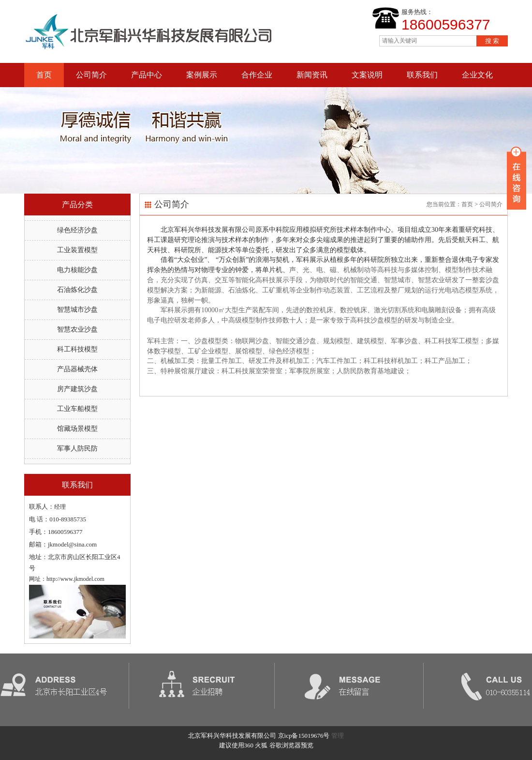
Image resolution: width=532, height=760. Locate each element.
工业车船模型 (77, 409)
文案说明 (367, 75)
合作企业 (257, 75)
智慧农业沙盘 (77, 329)
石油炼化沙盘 (77, 290)
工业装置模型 (77, 250)
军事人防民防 (77, 448)
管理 (338, 736)
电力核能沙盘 (77, 270)
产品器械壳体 (77, 369)
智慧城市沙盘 (77, 310)
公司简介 (91, 75)
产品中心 (147, 75)
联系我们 (422, 75)
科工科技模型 (77, 349)
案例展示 (202, 75)
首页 (44, 75)
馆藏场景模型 (77, 429)
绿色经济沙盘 (77, 230)
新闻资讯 (312, 75)
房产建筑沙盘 (77, 389)
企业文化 (477, 75)
